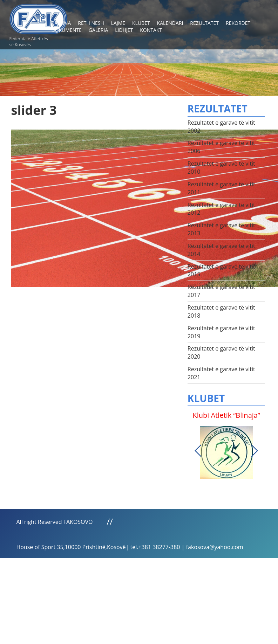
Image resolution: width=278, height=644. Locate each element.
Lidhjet (124, 30)
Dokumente (67, 30)
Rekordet (238, 23)
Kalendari (170, 23)
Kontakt (151, 30)
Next (255, 451)
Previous (198, 451)
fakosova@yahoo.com (215, 547)
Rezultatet (204, 23)
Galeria (99, 30)
